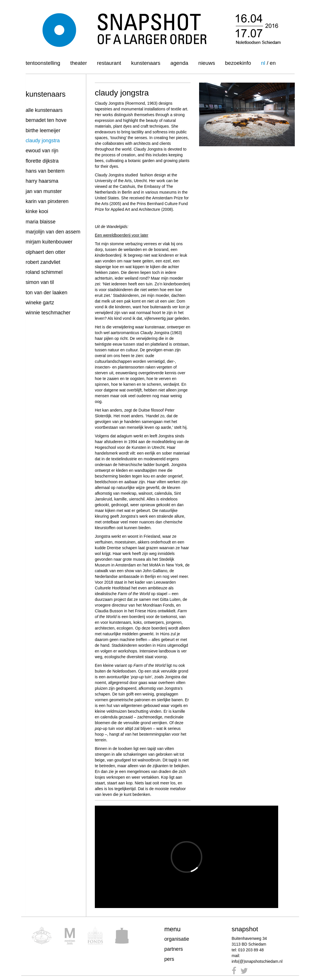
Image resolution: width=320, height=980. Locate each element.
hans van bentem (45, 171)
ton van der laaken (47, 293)
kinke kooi (37, 211)
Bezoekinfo (238, 63)
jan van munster (44, 191)
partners (174, 949)
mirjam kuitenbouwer (49, 242)
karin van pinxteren (47, 201)
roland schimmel (44, 272)
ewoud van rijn (42, 151)
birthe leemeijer (43, 130)
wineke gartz (40, 303)
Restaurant (109, 63)
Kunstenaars (146, 63)
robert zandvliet (43, 262)
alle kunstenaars (44, 110)
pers (169, 959)
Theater (78, 63)
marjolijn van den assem (53, 232)
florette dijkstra (42, 161)
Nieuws (207, 63)
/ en (271, 63)
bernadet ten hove (46, 120)
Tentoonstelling (43, 63)
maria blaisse (41, 222)
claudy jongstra (43, 141)
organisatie (177, 939)
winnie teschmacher (48, 313)
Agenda (179, 63)
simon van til (40, 282)
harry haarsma (42, 181)
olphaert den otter (46, 252)
